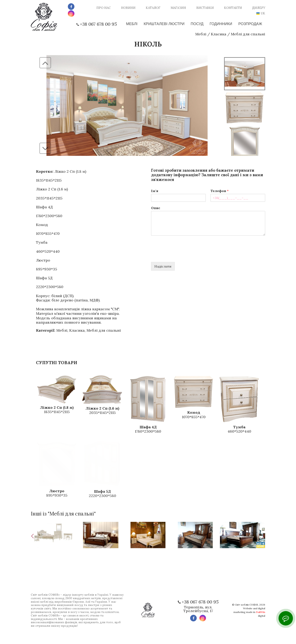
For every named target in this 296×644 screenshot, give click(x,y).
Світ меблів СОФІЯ (246, 605)
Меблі (201, 34)
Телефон (220, 191)
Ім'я (155, 191)
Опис (156, 208)
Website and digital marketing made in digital (249, 612)
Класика (219, 34)
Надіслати (163, 266)
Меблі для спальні (248, 34)
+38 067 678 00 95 (98, 24)
